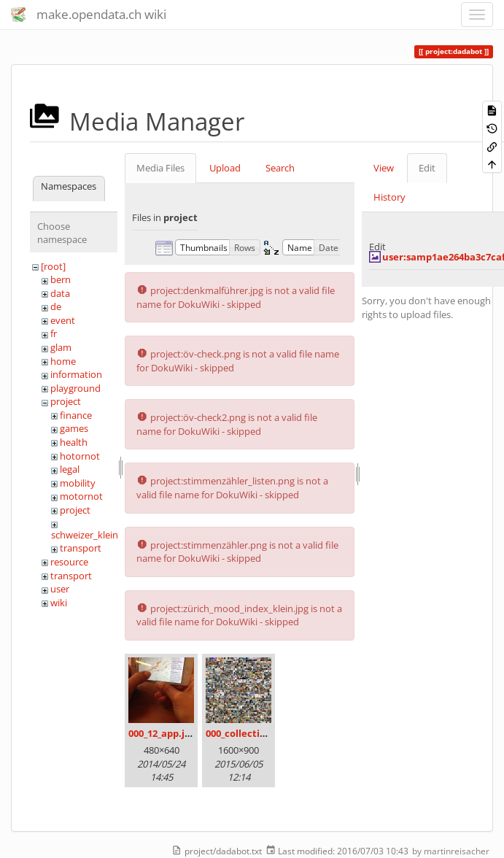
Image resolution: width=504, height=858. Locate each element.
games (74, 428)
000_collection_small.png (264, 733)
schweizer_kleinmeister (101, 535)
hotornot (80, 456)
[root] (53, 266)
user (60, 589)
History (389, 197)
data (60, 293)
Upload (225, 168)
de (56, 306)
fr (54, 333)
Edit (427, 168)
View (384, 168)
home (63, 361)
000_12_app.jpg (162, 733)
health (74, 442)
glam (61, 347)
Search (280, 168)
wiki (59, 603)
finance (76, 415)
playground (75, 388)
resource (69, 562)
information (76, 374)
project (66, 401)
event (63, 320)
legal (70, 469)
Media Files (160, 168)
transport (81, 548)
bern (61, 279)
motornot (81, 496)
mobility (78, 483)
